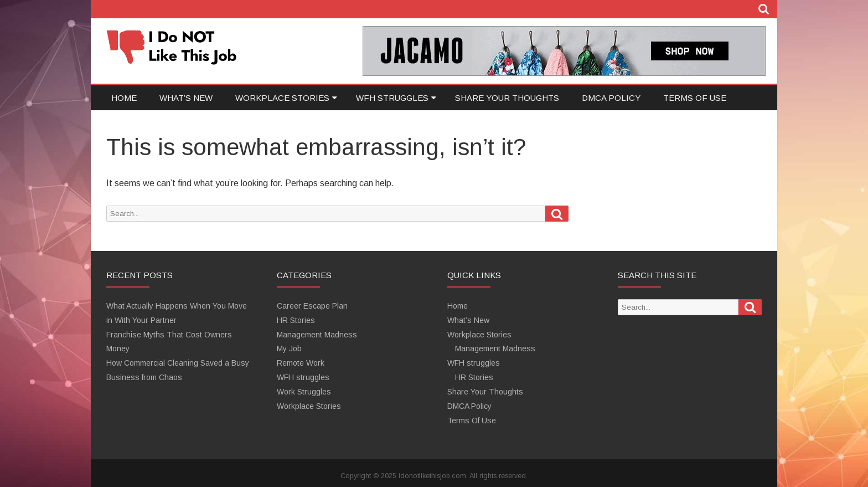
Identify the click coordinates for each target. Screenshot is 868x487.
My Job (289, 348)
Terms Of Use (695, 98)
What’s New (186, 98)
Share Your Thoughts (507, 98)
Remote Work (301, 363)
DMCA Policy (611, 98)
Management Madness (317, 335)
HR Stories (296, 320)
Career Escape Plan (312, 306)
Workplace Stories (282, 98)
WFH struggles (392, 98)
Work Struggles (304, 392)
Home (124, 98)
